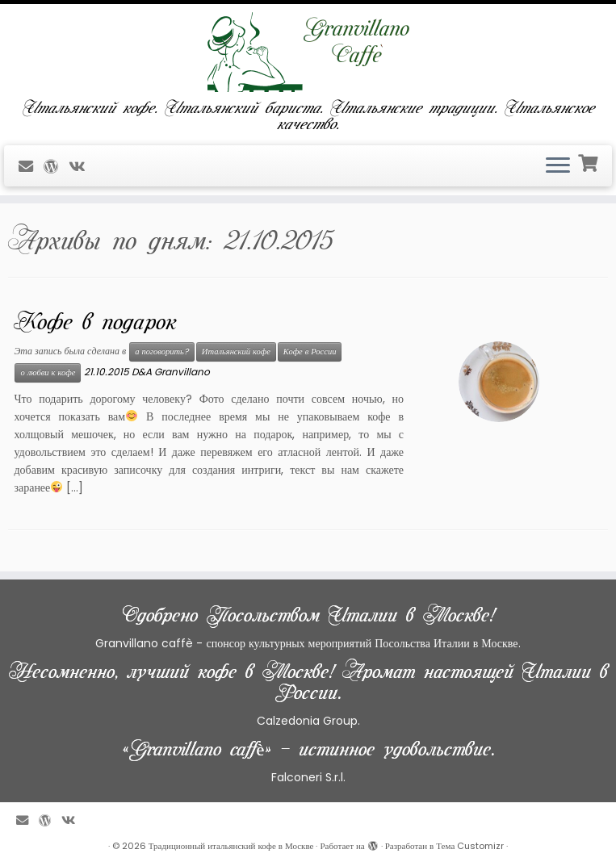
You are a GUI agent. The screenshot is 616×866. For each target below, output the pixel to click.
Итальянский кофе (236, 351)
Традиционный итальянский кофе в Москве (231, 846)
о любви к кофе (48, 372)
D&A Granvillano (171, 372)
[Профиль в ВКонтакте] (82, 167)
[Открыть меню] (558, 166)
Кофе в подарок (95, 322)
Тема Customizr (470, 846)
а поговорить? (162, 351)
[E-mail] (31, 167)
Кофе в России (310, 351)
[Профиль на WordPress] (56, 167)
